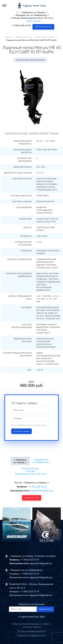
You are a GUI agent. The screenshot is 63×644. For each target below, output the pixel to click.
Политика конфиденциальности (32, 631)
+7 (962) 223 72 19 (30, 560)
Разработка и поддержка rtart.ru (32, 635)
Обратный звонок (43, 27)
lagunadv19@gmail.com (42, 491)
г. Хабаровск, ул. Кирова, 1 (20, 461)
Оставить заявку (22, 431)
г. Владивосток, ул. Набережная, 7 (41, 461)
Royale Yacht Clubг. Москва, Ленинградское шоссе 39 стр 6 (30, 471)
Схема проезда (34, 21)
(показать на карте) (46, 556)
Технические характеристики (30, 60)
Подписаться (45, 609)
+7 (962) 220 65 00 (21, 26)
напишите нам (32, 498)
